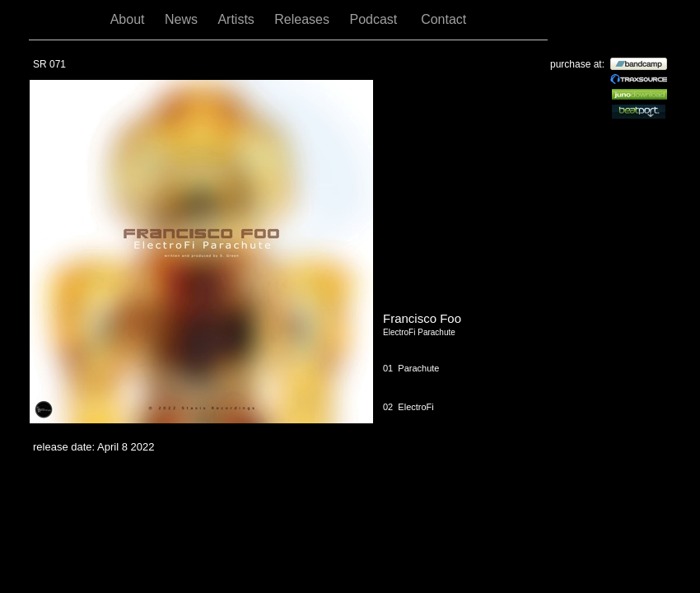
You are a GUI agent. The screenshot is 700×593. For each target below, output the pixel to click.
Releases (303, 19)
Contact (443, 19)
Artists (238, 19)
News (183, 19)
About (129, 19)
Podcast (377, 19)
